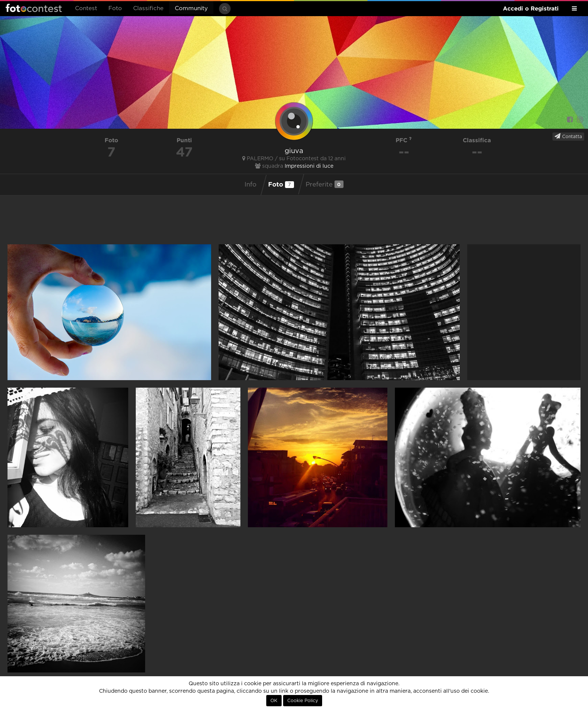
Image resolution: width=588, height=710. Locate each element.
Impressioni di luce (309, 166)
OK (274, 701)
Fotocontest (34, 8)
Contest (86, 8)
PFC (404, 140)
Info (250, 185)
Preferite (325, 184)
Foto (115, 8)
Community (191, 8)
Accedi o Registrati (531, 8)
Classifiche (148, 8)
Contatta (568, 136)
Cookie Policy (303, 701)
